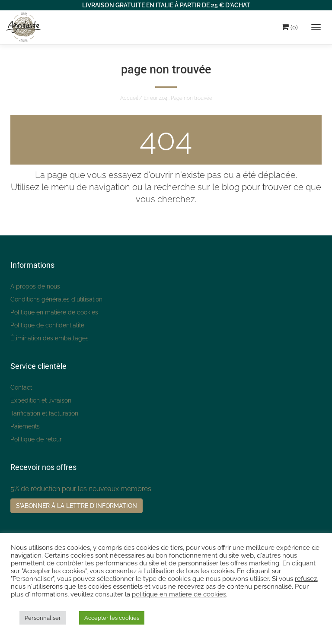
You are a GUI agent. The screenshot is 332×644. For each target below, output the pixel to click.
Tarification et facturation (44, 413)
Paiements (25, 426)
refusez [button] (306, 579)
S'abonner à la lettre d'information (77, 506)
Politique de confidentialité (47, 325)
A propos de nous (35, 286)
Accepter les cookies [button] (112, 618)
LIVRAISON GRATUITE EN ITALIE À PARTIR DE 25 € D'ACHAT (166, 5)
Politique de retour (36, 439)
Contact (21, 387)
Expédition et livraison (41, 400)
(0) (290, 27)
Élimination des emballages (49, 338)
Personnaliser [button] (43, 618)
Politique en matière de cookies (54, 312)
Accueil (129, 98)
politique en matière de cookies (179, 594)
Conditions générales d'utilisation (56, 299)
